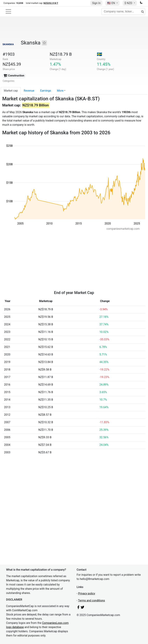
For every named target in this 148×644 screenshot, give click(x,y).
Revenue (29, 91)
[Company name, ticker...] (123, 12)
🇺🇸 (111, 3)
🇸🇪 (99, 54)
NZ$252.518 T (51, 3)
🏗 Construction (14, 76)
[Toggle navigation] (8, 11)
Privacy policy (87, 593)
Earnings (46, 91)
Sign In (96, 3)
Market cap (11, 91)
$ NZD (129, 3)
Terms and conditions (91, 600)
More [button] (60, 91)
